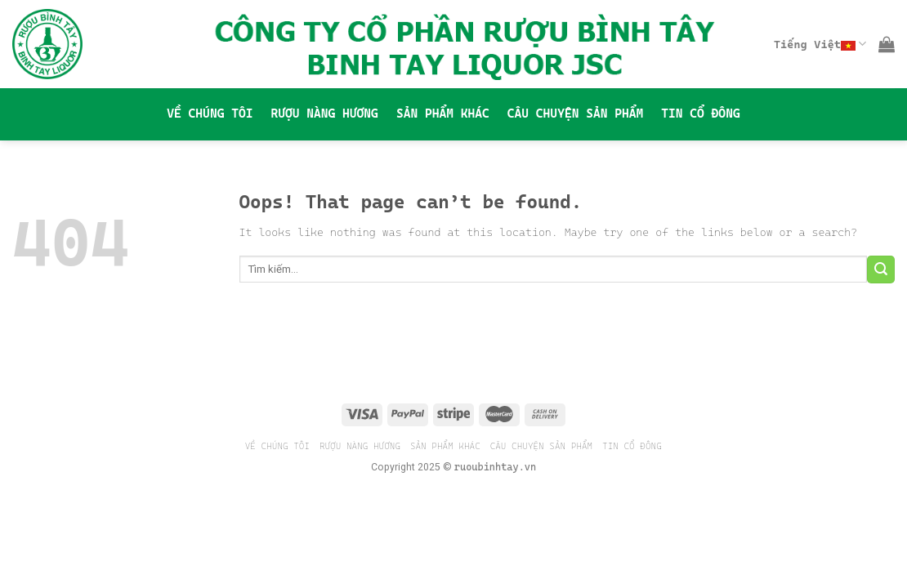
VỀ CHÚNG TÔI (210, 114)
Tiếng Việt (820, 44)
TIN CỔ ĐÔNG (700, 114)
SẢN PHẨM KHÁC (443, 114)
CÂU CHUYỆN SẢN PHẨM (575, 114)
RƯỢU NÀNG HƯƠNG (324, 114)
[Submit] (881, 269)
